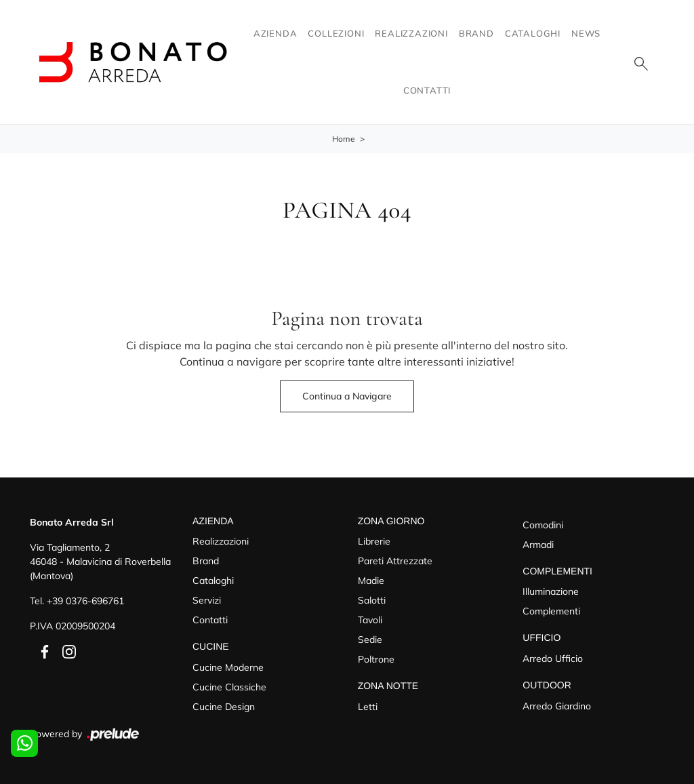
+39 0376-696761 (85, 601)
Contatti (427, 90)
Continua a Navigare (347, 396)
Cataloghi (533, 33)
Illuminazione (551, 591)
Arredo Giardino (557, 706)
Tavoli (370, 620)
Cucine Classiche (229, 687)
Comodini (543, 525)
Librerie (374, 541)
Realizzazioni (411, 33)
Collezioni (336, 33)
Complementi (551, 611)
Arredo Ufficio (553, 659)
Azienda (275, 33)
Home (344, 139)
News (586, 33)
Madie (371, 581)
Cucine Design (224, 707)
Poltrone (376, 659)
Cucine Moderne (228, 667)
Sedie (370, 640)
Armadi (538, 545)
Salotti (372, 600)
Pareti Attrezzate (395, 561)
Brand (476, 33)
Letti (368, 707)
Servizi (207, 600)
